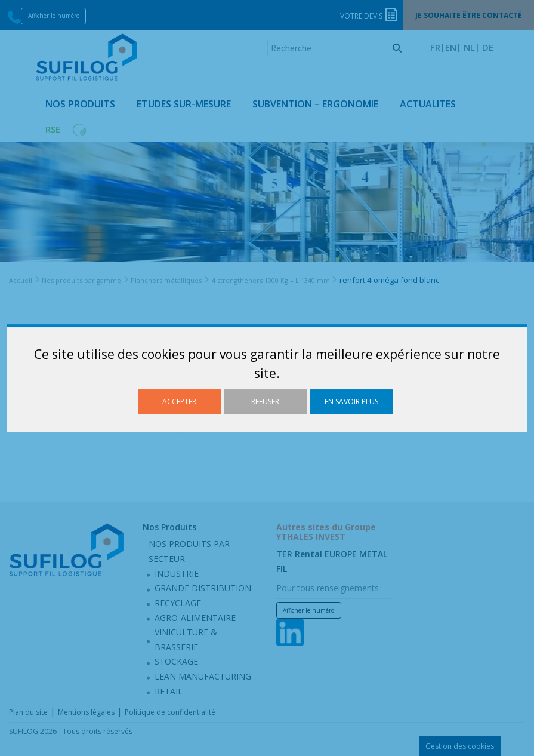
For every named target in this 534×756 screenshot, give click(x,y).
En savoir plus (351, 402)
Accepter (179, 402)
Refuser (265, 402)
